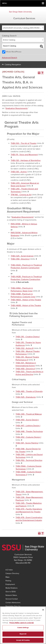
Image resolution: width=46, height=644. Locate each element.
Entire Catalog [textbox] (9, 40)
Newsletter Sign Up (13, 606)
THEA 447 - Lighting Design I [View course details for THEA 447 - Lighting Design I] (28, 426)
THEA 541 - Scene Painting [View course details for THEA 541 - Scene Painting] (27, 443)
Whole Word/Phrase (14, 52)
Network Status (11, 595)
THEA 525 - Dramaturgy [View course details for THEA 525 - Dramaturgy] (26, 397)
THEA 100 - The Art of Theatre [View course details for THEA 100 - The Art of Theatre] (24, 143)
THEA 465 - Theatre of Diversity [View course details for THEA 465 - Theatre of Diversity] (29, 391)
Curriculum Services (24, 18)
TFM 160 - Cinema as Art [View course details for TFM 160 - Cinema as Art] (21, 195)
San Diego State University (20, 12)
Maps (8, 577)
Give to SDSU (11, 592)
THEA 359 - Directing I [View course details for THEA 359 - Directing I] (20, 259)
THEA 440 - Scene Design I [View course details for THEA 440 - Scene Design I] (27, 420)
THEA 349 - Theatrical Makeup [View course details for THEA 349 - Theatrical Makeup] (29, 414)
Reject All (23, 635)
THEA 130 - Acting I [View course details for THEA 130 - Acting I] (19, 172)
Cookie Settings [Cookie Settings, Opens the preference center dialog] (23, 629)
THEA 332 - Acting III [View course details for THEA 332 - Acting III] (25, 348)
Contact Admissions (13, 603)
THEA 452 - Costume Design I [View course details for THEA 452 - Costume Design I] (28, 437)
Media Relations (12, 588)
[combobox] (23, 28)
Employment (10, 584)
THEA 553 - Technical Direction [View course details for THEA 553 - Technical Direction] (29, 460)
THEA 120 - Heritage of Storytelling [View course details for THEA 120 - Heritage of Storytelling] (26, 160)
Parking (8, 581)
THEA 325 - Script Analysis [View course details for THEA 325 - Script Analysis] (22, 256)
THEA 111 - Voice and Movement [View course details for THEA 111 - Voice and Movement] (24, 155)
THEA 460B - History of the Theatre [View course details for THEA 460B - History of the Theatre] (26, 305)
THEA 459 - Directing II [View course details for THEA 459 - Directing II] (25, 369)
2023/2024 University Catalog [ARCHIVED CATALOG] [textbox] (23, 28)
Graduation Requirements (16, 108)
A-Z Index (9, 570)
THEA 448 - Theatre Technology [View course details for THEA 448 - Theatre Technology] (29, 431)
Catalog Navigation (13, 65)
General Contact (12, 599)
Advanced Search (10, 58)
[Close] (43, 611)
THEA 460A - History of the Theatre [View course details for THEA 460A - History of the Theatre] (26, 300)
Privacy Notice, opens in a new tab (22, 624)
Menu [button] (5, 3)
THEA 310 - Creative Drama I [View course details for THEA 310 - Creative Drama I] (28, 337)
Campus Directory (12, 573)
